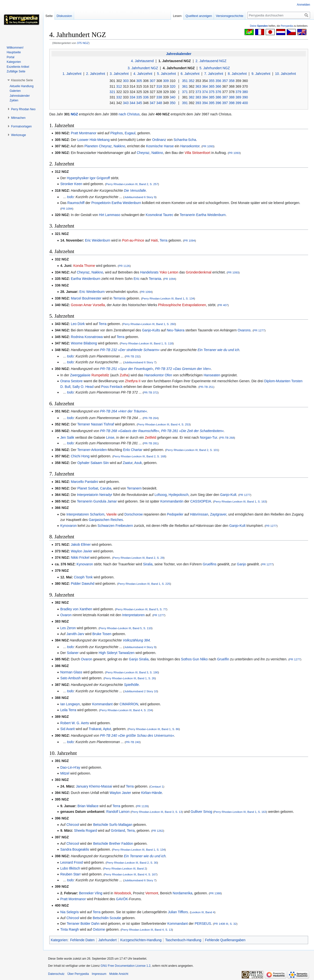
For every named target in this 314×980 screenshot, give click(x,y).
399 (238, 103)
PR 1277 (259, 330)
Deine (259, 26)
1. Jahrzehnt (72, 74)
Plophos (117, 133)
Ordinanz (159, 140)
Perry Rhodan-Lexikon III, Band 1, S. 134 (168, 298)
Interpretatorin (88, 495)
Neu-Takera (175, 330)
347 (152, 103)
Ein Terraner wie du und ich (218, 350)
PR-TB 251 (206, 387)
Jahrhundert (108, 940)
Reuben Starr (71, 874)
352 (191, 81)
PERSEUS (203, 924)
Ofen (168, 375)
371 (185, 92)
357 (225, 81)
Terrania (155, 279)
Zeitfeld (151, 437)
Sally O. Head (83, 387)
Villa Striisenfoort (198, 153)
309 (166, 81)
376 (218, 92)
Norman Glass (71, 672)
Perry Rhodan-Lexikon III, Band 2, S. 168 (139, 456)
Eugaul (130, 133)
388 (232, 97)
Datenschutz (56, 974)
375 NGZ (83, 43)
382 (191, 97)
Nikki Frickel (80, 558)
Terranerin (188, 215)
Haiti (154, 240)
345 (139, 103)
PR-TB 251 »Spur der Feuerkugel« (127, 369)
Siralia (148, 564)
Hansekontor (190, 146)
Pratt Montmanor (84, 133)
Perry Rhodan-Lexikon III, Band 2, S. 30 (132, 863)
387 (225, 97)
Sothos (186, 659)
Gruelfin (223, 659)
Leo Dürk (78, 324)
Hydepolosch (178, 495)
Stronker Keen (71, 184)
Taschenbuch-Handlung (183, 940)
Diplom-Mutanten (277, 381)
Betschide (101, 825)
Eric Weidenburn (98, 240)
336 (146, 97)
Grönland (118, 830)
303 (126, 81)
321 (112, 92)
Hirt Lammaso (110, 215)
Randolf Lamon (118, 812)
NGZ (74, 114)
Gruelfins (209, 564)
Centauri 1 (157, 786)
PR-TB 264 (151, 418)
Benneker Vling (91, 893)
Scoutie (115, 918)
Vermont (152, 893)
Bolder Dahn (90, 924)
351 (185, 81)
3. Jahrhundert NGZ (143, 68)
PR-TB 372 (151, 392)
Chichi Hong (80, 456)
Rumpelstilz (100, 375)
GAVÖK (122, 899)
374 (205, 92)
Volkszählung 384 (136, 640)
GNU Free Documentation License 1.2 (125, 966)
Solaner (73, 653)
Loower (83, 140)
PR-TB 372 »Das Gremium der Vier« (183, 369)
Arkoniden (99, 450)
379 (238, 92)
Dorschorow (134, 514)
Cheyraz (105, 146)
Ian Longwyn (70, 704)
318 (159, 86)
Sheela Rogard (85, 830)
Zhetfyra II (133, 381)
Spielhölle (131, 685)
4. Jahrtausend (142, 61)
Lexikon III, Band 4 (203, 912)
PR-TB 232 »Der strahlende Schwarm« (130, 350)
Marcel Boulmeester (86, 298)
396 (218, 103)
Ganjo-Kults (151, 330)
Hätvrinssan (199, 514)
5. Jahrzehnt (166, 74)
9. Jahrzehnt (261, 74)
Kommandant (102, 704)
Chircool (73, 825)
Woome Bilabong (84, 343)
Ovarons (244, 330)
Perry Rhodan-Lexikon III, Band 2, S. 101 (192, 450)
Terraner (84, 424)
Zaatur (128, 463)
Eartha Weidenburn (126, 203)
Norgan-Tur (209, 437)
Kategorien (59, 940)
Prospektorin (101, 203)
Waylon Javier (82, 551)
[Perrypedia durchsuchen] (279, 15)
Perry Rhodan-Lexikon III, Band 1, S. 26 (130, 678)
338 (159, 97)
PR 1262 (158, 831)
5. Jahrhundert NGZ (215, 68)
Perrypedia (287, 26)
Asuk (138, 463)
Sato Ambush (71, 678)
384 (205, 97)
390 (245, 97)
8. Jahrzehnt (237, 74)
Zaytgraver (218, 514)
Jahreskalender (179, 54)
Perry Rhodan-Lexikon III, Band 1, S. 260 (149, 324)
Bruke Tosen (102, 634)
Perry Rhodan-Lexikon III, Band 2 (125, 868)
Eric (137, 279)
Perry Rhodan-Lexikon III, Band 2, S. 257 (132, 184)
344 (132, 103)
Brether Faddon (121, 844)
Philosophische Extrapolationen (182, 305)
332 (119, 97)
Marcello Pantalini (85, 482)
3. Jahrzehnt (119, 74)
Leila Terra (68, 710)
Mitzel (65, 773)
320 (173, 86)
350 (173, 103)
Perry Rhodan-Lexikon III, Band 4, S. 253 (164, 424)
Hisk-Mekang (100, 140)
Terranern (134, 488)
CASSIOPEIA (201, 501)
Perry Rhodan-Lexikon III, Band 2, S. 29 (138, 558)
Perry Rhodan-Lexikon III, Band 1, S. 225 (144, 584)
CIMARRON (129, 704)
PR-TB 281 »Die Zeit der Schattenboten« (192, 431)
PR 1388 (215, 893)
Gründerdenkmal (198, 272)
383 (198, 97)
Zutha (124, 375)
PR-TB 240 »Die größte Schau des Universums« (137, 735)
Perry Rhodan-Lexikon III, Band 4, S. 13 (147, 930)
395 (212, 103)
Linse (110, 437)
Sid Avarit (68, 729)
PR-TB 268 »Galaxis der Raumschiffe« (130, 431)
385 (212, 97)
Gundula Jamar (105, 501)
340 (173, 97)
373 (198, 92)
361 (185, 86)
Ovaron (66, 615)
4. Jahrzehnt (143, 74)
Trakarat (95, 729)
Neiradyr (106, 495)
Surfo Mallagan (121, 825)
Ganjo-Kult (228, 495)
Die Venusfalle (135, 191)
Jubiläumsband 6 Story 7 (140, 362)
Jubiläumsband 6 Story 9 (140, 197)
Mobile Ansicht (119, 974)
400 (245, 103)
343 (126, 103)
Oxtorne (99, 929)
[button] (22, 80)
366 (218, 86)
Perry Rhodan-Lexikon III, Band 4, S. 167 (131, 874)
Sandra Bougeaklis (75, 849)
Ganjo (242, 564)
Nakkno (119, 146)
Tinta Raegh (70, 929)
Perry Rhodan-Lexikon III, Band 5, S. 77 (141, 609)
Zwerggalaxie (80, 375)
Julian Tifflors (178, 912)
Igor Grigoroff (100, 178)
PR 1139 (142, 806)
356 (218, 81)
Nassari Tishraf (102, 424)
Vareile (111, 514)
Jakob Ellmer (81, 544)
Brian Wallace (88, 806)
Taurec (168, 215)
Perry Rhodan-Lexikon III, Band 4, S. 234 (126, 710)
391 (185, 103)
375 (212, 92)
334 (132, 97)
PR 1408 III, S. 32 (225, 924)
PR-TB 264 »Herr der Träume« (124, 411)
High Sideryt (108, 653)
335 (139, 97)
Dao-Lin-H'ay (70, 767)
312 (119, 86)
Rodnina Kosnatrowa (87, 337)
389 (238, 97)
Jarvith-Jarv (75, 634)
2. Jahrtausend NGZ (211, 61)
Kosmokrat (154, 215)
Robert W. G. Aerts (75, 723)
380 (245, 92)
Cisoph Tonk (83, 577)
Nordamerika (183, 893)
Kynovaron (69, 526)
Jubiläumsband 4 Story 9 (140, 647)
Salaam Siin (100, 463)
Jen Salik (67, 437)
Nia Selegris (70, 912)
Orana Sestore (72, 381)
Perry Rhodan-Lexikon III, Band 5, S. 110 (125, 628)
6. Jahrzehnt (190, 74)
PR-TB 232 (133, 356)
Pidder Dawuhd (83, 584)
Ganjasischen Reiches (106, 520)
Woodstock (123, 893)
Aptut (107, 729)
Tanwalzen (126, 653)
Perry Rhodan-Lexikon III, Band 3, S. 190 (132, 672)
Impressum (99, 974)
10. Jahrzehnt (285, 74)
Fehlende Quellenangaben (225, 940)
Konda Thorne (84, 266)
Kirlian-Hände (151, 793)
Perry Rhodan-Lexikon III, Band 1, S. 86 (154, 729)
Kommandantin (172, 501)
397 (225, 103)
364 (205, 86)
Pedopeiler (175, 514)
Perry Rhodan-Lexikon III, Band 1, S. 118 (147, 343)
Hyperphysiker (78, 178)
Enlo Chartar (133, 450)
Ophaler (83, 463)
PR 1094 (67, 209)
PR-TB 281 (151, 443)
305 (139, 81)
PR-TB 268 (227, 438)
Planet (82, 488)
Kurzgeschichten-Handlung (141, 940)
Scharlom (97, 514)
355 (212, 81)
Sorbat (93, 488)
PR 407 (223, 305)
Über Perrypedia (78, 974)
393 (198, 103)
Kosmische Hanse (160, 146)
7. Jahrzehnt (214, 74)
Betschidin (101, 918)
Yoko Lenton (169, 272)
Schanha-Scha (185, 140)
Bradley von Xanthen (76, 609)
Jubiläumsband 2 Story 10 (141, 691)
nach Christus (129, 114)
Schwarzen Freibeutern (115, 526)
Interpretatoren (78, 514)
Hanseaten (212, 375)
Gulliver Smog (201, 812)
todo (70, 197)
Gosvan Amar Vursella (88, 305)
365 (212, 86)
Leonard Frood (72, 862)
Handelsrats (149, 272)
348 (159, 103)
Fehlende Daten (82, 940)
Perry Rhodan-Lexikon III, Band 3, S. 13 (157, 812)
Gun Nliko (200, 659)
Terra (164, 240)
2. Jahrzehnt (96, 74)
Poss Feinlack (112, 387)
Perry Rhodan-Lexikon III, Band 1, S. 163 (240, 501)
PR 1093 (208, 146)
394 (205, 103)
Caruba (106, 488)
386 (218, 97)
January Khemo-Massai (94, 786)
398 (232, 103)
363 (198, 86)
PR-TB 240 (133, 742)
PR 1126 (124, 266)
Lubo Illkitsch (70, 868)
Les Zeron (68, 628)
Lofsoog (161, 495)
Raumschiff (76, 203)
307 (152, 81)
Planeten (91, 146)
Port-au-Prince (133, 240)
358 (232, 81)
